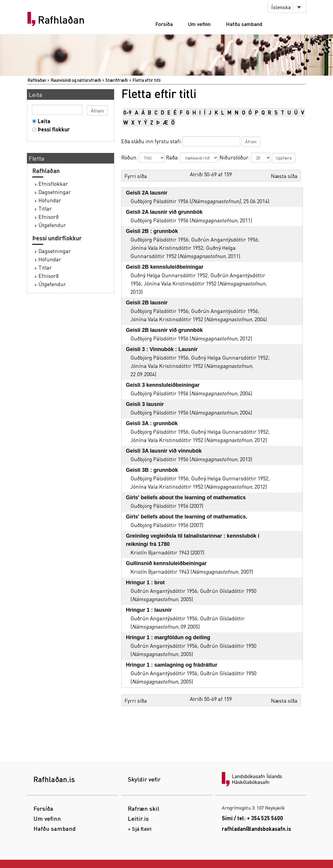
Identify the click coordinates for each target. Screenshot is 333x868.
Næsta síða (284, 176)
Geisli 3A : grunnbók (152, 423)
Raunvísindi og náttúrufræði (76, 80)
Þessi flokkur (52, 129)
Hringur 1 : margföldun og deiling (168, 637)
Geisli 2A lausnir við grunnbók (164, 212)
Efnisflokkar (53, 183)
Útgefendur (52, 225)
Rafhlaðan (61, 20)
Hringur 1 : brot (145, 583)
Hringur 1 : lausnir (149, 610)
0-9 (127, 112)
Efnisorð (49, 217)
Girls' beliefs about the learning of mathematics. (187, 517)
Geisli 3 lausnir (145, 404)
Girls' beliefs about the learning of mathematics (186, 497)
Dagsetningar (55, 192)
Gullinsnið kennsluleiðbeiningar (166, 563)
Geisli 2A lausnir (147, 193)
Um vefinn (199, 24)
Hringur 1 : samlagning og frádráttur (172, 665)
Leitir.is (138, 818)
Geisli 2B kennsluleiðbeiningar (165, 267)
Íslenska (281, 7)
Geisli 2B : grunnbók (152, 231)
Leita (43, 121)
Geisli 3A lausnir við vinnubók (164, 451)
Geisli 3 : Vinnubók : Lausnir (162, 349)
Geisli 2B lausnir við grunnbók (164, 330)
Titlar (45, 208)
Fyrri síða (136, 176)
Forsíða (164, 24)
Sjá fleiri (142, 829)
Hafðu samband (244, 24)
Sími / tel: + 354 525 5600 (252, 818)
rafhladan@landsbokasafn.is (256, 829)
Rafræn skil (144, 808)
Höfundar (50, 200)
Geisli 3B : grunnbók (152, 470)
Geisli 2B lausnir (147, 303)
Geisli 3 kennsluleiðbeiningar (163, 385)
